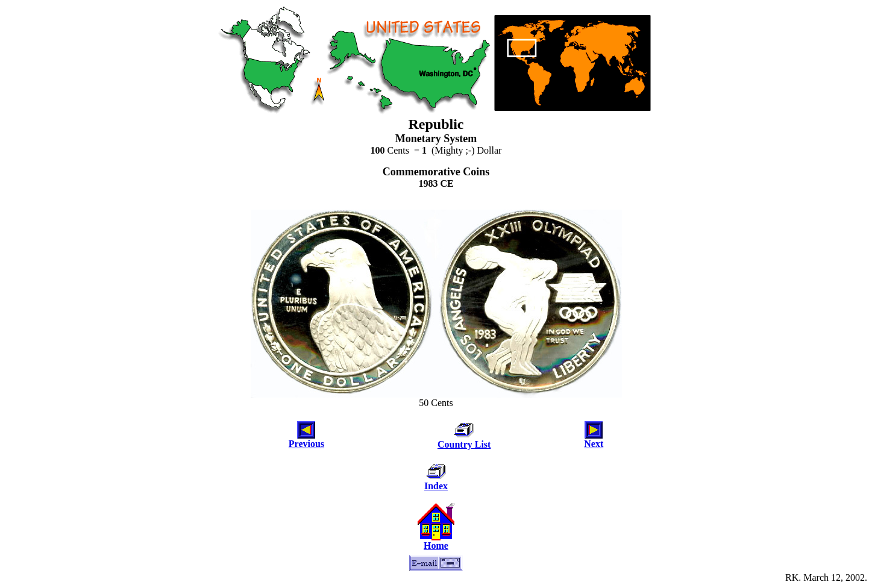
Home (436, 546)
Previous (306, 444)
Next (594, 444)
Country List (464, 444)
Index (436, 486)
